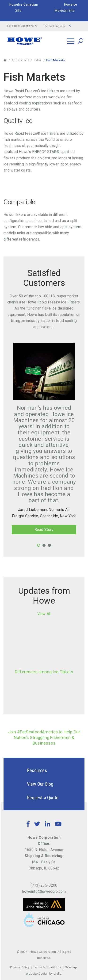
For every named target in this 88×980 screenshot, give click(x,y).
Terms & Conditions (47, 967)
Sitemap (71, 967)
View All (44, 614)
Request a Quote (34, 798)
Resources (29, 770)
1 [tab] (39, 545)
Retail (38, 60)
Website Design (37, 974)
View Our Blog (32, 784)
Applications (21, 60)
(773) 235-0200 (44, 885)
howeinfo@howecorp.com (44, 891)
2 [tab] (44, 545)
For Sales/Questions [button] (22, 26)
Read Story (44, 530)
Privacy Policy (20, 967)
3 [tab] (49, 545)
